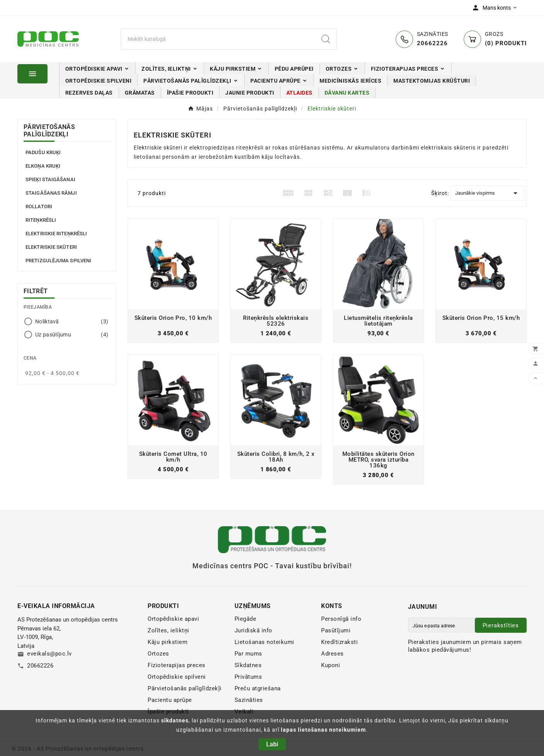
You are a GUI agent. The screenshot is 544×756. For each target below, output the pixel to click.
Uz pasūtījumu (72, 335)
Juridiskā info (253, 630)
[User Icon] (496, 8)
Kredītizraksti (339, 642)
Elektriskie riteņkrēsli (56, 234)
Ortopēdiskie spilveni (177, 677)
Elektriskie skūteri (51, 247)
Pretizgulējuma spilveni (58, 261)
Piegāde (246, 619)
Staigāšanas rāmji (51, 193)
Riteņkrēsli (41, 220)
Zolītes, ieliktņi (168, 630)
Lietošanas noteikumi (264, 642)
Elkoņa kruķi (43, 166)
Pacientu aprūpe (170, 700)
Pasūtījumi (336, 630)
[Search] (326, 39)
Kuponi (331, 665)
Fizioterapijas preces (177, 665)
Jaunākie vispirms (488, 193)
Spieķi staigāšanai (50, 179)
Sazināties (249, 700)
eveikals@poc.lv (49, 654)
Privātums (248, 677)
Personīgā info (341, 619)
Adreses (332, 654)
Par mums (248, 654)
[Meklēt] (218, 39)
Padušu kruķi (43, 152)
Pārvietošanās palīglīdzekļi (49, 131)
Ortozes (158, 654)
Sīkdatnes (248, 665)
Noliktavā (72, 321)
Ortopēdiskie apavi (173, 619)
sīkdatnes (175, 720)
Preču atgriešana (258, 688)
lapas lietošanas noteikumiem (323, 730)
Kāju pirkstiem (167, 642)
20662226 (40, 666)
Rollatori (39, 206)
